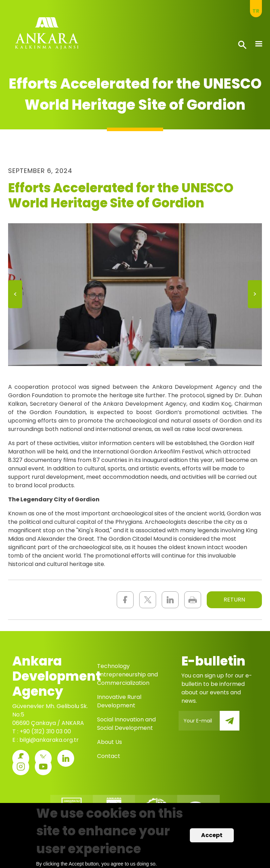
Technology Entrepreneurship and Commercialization (127, 674)
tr (256, 11)
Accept (212, 836)
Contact (109, 756)
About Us (110, 742)
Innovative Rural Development (119, 701)
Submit (234, 725)
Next (255, 297)
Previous (15, 297)
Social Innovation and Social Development (126, 724)
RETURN (234, 600)
